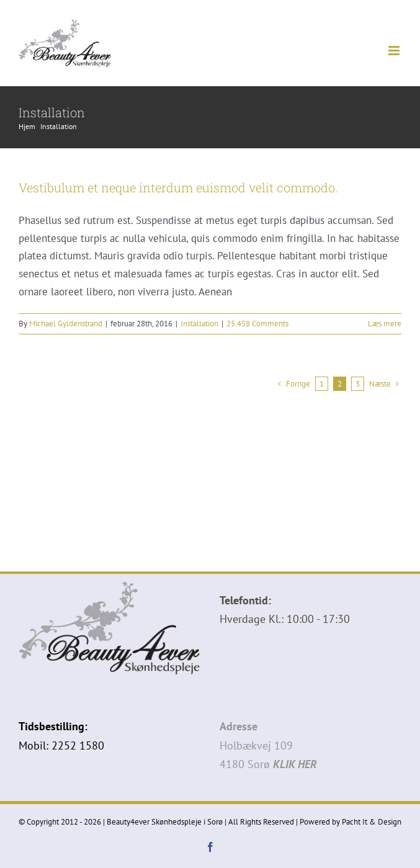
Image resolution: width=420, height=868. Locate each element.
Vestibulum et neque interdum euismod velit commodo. (178, 187)
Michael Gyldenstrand (66, 324)
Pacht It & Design (372, 822)
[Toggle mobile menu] (395, 51)
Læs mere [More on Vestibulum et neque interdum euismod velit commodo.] (385, 324)
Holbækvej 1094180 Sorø (268, 745)
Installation (199, 324)
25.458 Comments (257, 324)
